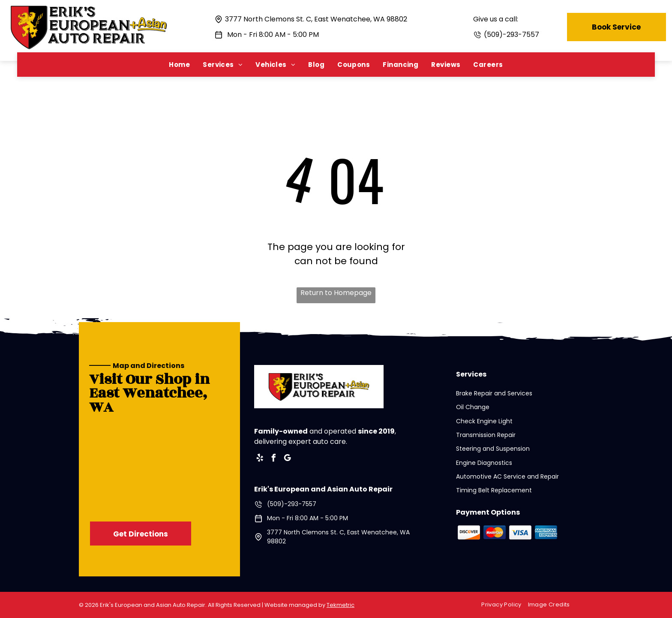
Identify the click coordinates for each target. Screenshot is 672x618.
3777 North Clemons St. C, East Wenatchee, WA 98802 (316, 19)
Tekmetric (340, 605)
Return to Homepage (336, 293)
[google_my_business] (288, 459)
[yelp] (260, 459)
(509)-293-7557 (511, 35)
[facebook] (274, 459)
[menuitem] (179, 65)
